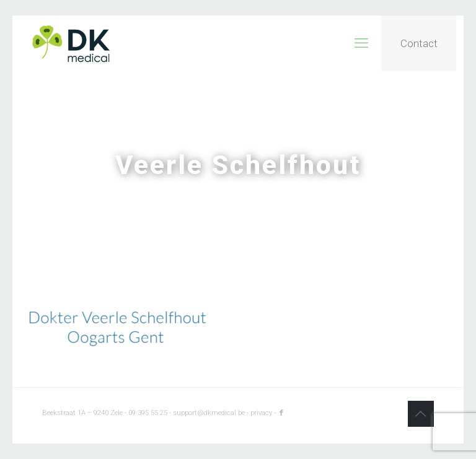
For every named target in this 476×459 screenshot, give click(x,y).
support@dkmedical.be (209, 413)
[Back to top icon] (421, 414)
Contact (419, 43)
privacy (261, 413)
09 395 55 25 (148, 413)
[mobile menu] (361, 43)
